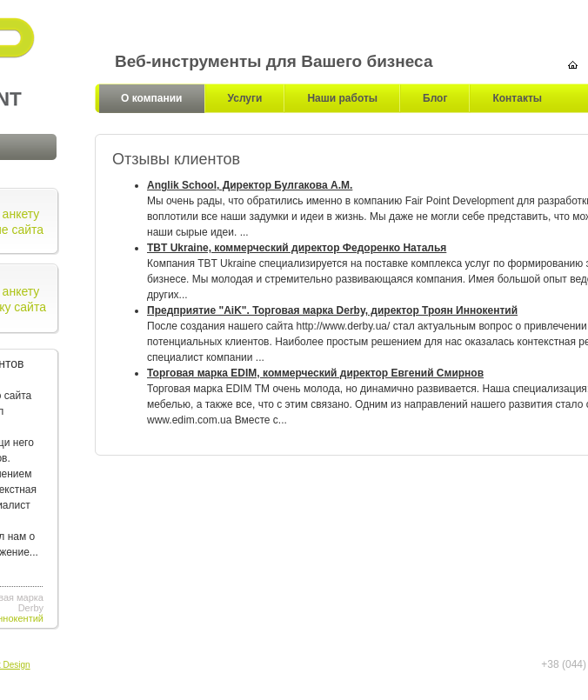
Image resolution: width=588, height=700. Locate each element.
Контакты (517, 98)
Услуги (245, 98)
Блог (435, 98)
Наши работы (342, 98)
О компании (152, 98)
